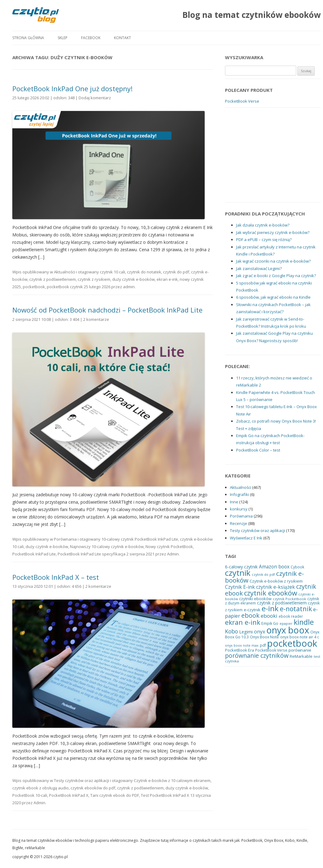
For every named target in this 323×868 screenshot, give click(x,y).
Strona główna (28, 38)
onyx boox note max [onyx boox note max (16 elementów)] (242, 645)
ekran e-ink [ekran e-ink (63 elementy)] (243, 622)
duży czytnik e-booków (133, 279)
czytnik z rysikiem (94, 279)
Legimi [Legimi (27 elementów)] (246, 632)
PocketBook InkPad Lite (34, 554)
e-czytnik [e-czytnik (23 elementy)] (252, 610)
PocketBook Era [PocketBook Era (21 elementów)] (239, 650)
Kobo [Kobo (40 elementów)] (231, 631)
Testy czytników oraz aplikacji (82, 780)
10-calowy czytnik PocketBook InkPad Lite (140, 539)
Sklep (63, 38)
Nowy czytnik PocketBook (169, 547)
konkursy (239, 509)
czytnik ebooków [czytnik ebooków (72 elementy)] (271, 593)
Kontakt (123, 38)
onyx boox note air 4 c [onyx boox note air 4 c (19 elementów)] (300, 637)
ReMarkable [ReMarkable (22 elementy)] (301, 656)
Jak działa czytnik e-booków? (263, 225)
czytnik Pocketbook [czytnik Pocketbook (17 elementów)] (289, 599)
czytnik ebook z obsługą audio (41, 788)
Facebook (91, 38)
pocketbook (34, 287)
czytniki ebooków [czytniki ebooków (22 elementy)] (255, 599)
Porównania (65, 539)
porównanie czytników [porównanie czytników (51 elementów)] (257, 655)
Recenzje (239, 523)
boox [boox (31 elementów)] (284, 567)
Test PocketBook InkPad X (165, 795)
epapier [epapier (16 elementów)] (286, 624)
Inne (234, 502)
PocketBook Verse (242, 101)
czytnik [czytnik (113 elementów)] (238, 573)
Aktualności (65, 272)
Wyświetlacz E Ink (246, 538)
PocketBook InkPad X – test (56, 577)
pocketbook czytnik (65, 287)
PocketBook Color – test (258, 450)
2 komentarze (96, 319)
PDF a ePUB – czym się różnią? (264, 240)
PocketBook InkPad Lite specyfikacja (92, 554)
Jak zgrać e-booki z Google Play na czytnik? (276, 276)
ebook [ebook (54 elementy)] (250, 615)
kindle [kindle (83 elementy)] (304, 622)
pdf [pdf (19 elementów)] (263, 645)
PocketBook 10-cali (30, 795)
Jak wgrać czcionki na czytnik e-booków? (273, 261)
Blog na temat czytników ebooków (251, 15)
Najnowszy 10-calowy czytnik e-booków (107, 547)
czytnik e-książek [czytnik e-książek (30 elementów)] (276, 587)
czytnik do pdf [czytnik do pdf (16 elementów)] (263, 575)
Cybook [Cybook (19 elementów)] (297, 567)
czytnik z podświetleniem (53, 279)
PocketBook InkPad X (69, 795)
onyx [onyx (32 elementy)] (260, 632)
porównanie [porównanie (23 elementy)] (300, 650)
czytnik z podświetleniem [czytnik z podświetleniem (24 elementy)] (282, 603)
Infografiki (239, 494)
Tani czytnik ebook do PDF (115, 795)
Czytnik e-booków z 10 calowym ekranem (172, 780)
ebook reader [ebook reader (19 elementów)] (291, 616)
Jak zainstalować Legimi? (259, 268)
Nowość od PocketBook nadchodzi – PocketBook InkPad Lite (107, 310)
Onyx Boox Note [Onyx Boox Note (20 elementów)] (264, 637)
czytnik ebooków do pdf (93, 788)
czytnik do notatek (144, 272)
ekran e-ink (167, 279)
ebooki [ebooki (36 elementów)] (269, 616)
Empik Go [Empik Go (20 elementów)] (270, 623)
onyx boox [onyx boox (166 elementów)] (288, 630)
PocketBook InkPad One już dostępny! (72, 88)
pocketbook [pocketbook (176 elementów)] (292, 643)
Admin (173, 554)
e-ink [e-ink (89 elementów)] (270, 608)
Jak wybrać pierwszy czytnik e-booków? (273, 232)
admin (129, 287)
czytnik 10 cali (112, 272)
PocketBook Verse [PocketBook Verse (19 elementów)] (271, 650)
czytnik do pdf (176, 272)
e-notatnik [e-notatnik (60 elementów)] (296, 609)
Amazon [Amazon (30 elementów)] (268, 567)
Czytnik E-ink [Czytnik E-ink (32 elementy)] (240, 587)
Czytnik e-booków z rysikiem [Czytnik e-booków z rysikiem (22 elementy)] (276, 581)
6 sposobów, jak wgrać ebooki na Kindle (273, 297)
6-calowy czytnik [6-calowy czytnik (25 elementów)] (241, 567)
